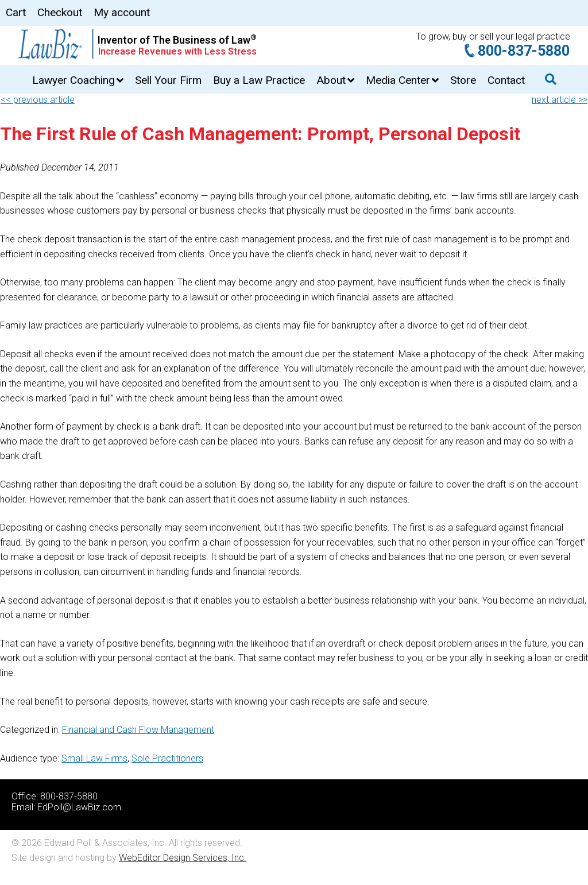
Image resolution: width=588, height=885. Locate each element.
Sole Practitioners (167, 758)
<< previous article (38, 100)
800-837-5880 (524, 51)
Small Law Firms (94, 758)
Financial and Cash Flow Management (138, 730)
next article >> (560, 100)
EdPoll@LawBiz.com (79, 807)
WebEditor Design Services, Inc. (183, 858)
